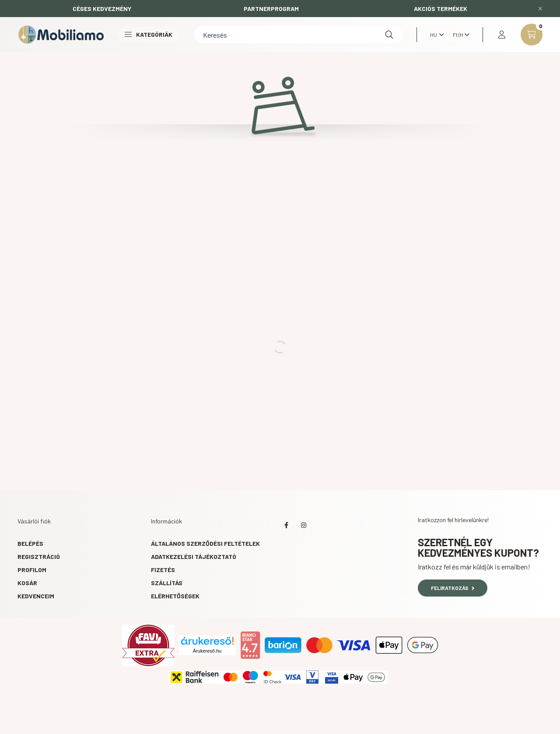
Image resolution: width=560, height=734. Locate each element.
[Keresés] (298, 35)
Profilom (32, 570)
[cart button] (532, 35)
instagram (304, 525)
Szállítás (167, 583)
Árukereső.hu (207, 651)
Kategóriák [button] (149, 34)
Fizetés (163, 570)
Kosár (27, 583)
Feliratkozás (453, 588)
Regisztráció (39, 557)
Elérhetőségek (175, 596)
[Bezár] (540, 9)
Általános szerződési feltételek (205, 543)
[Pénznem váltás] (459, 35)
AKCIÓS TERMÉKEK (441, 9)
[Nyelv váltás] (435, 35)
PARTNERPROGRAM (271, 9)
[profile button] (502, 35)
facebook (286, 525)
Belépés (30, 543)
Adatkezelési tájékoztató (194, 557)
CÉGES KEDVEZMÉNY (102, 9)
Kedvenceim (36, 596)
